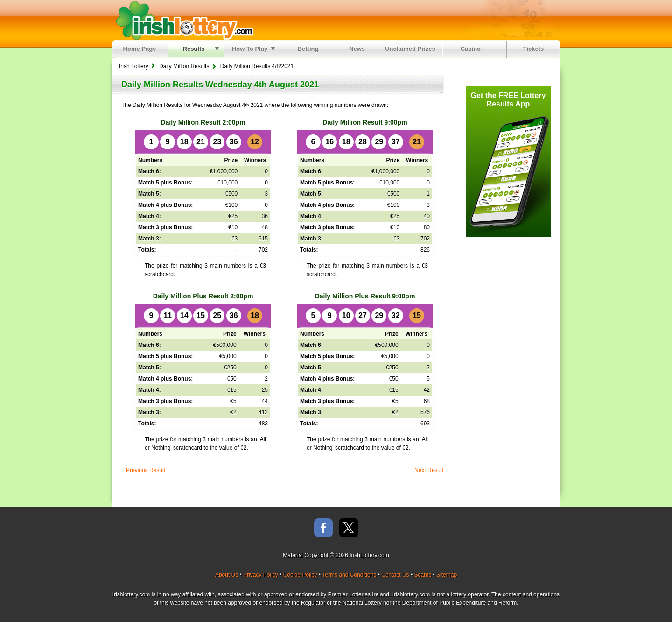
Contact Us (395, 575)
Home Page (140, 49)
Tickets (534, 49)
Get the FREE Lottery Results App (508, 100)
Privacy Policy (261, 575)
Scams (423, 575)
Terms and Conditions (349, 575)
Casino (472, 49)
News (357, 49)
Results (201, 49)
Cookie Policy (300, 575)
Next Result (429, 470)
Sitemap (447, 575)
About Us (227, 575)
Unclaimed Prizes (410, 49)
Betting (308, 49)
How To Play (253, 49)
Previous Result (146, 470)
